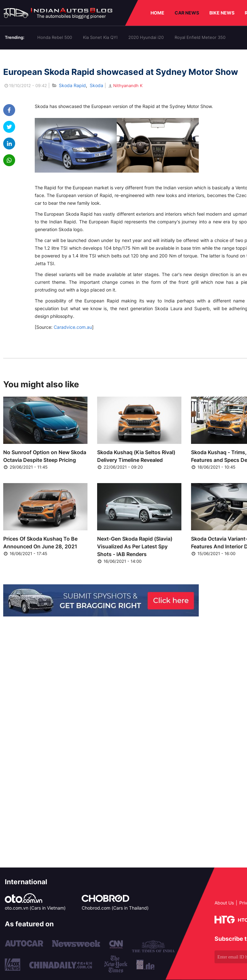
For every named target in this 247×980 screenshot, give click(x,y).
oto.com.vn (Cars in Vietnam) (35, 908)
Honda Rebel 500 (55, 37)
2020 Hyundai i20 (146, 37)
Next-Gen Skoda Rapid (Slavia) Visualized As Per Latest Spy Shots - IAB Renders (135, 546)
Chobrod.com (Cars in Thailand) (115, 908)
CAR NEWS (187, 13)
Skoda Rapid (72, 85)
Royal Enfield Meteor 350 (200, 37)
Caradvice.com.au (73, 327)
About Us (224, 903)
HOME (157, 13)
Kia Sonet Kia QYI (100, 37)
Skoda (96, 85)
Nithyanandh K (125, 85)
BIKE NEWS (222, 13)
